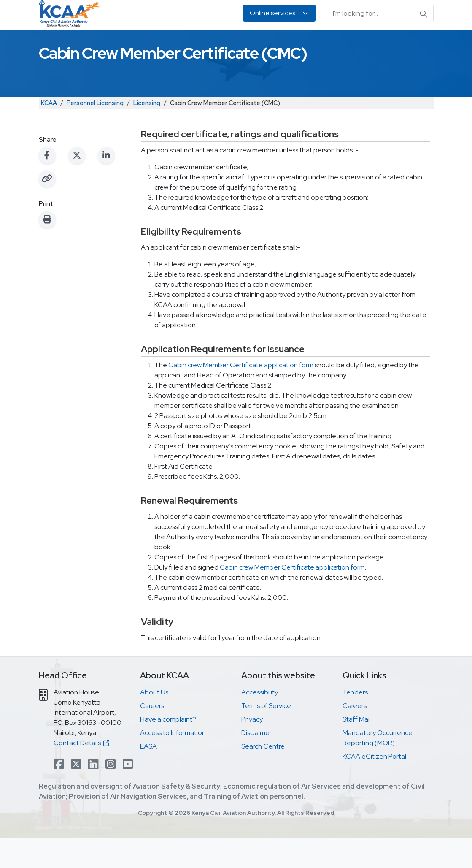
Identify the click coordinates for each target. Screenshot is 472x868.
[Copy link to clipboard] (47, 209)
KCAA (49, 133)
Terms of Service (266, 736)
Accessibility (260, 723)
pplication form (291, 395)
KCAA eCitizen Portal (374, 787)
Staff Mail (357, 750)
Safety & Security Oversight (71, 42)
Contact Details (81, 773)
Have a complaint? (168, 750)
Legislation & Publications (309, 42)
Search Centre (263, 777)
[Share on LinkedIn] (106, 186)
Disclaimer (256, 763)
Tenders (355, 723)
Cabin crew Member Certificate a (218, 395)
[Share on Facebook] (47, 186)
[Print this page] (47, 250)
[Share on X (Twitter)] (77, 186)
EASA (385, 42)
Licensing (147, 133)
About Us (411, 42)
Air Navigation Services (230, 42)
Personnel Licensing (155, 42)
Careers (152, 736)
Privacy (252, 750)
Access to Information (173, 763)
